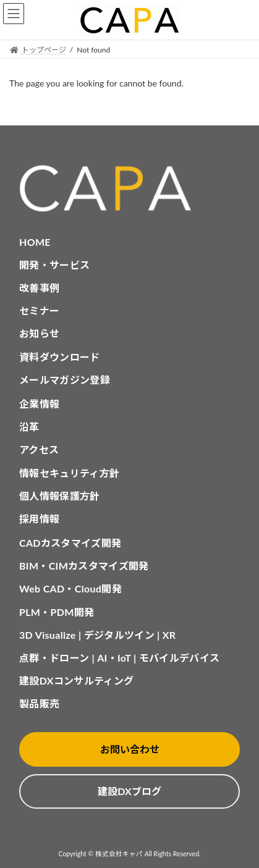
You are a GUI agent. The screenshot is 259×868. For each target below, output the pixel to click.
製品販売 (39, 703)
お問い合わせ (130, 749)
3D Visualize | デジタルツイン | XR (97, 635)
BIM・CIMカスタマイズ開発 (84, 566)
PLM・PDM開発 (57, 612)
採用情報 (39, 519)
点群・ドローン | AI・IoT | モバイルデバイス (119, 658)
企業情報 (39, 404)
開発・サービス (54, 265)
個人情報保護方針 (60, 496)
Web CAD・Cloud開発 (70, 588)
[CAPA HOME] (129, 189)
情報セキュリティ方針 (69, 473)
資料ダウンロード (60, 357)
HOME (35, 242)
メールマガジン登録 (65, 380)
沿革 (29, 427)
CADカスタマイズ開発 (70, 543)
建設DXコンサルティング (76, 680)
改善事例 (39, 288)
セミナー (39, 310)
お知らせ (39, 333)
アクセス (39, 449)
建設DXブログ (129, 791)
